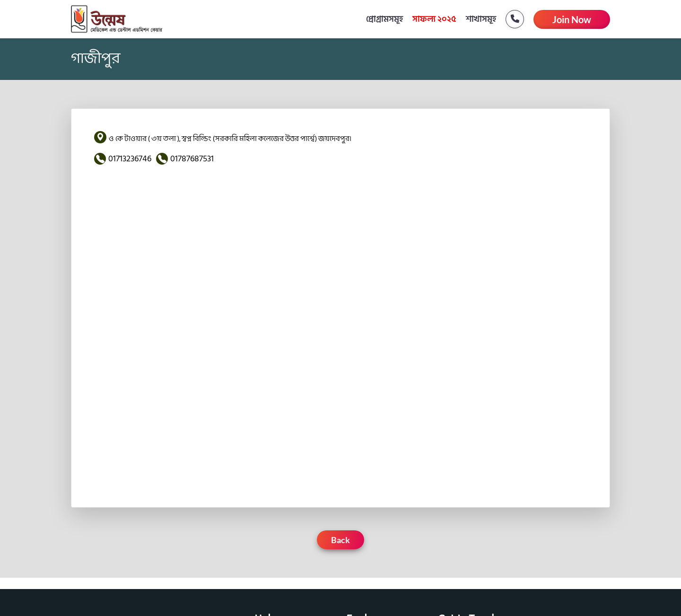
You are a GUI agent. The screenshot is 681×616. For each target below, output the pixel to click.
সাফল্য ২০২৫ (434, 19)
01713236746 (130, 159)
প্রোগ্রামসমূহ (384, 19)
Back (340, 540)
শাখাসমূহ (481, 19)
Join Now (572, 19)
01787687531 (192, 159)
